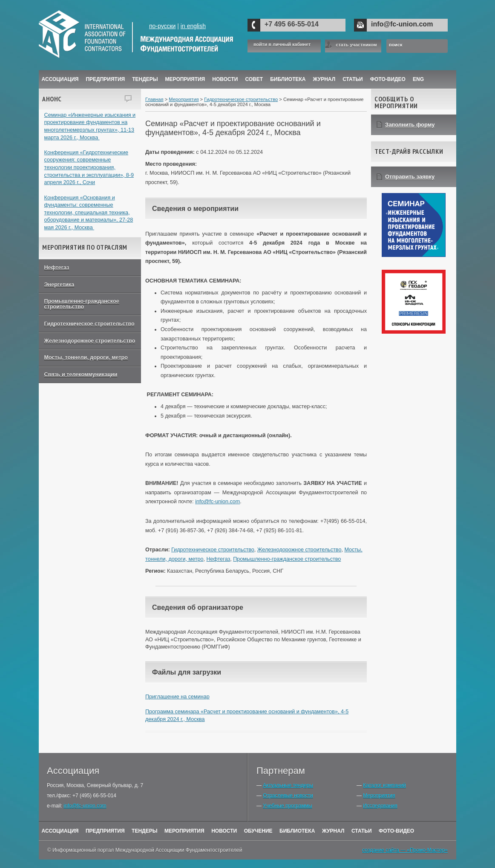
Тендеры (145, 79)
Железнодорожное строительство (90, 341)
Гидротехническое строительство (89, 324)
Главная (154, 99)
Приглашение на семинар (177, 697)
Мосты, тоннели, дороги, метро (86, 358)
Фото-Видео (388, 79)
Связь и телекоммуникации (81, 375)
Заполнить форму (410, 125)
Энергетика (59, 285)
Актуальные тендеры (288, 785)
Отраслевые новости (288, 796)
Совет (254, 79)
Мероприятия (185, 79)
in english (193, 26)
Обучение (258, 831)
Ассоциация (60, 79)
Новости (225, 79)
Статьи (353, 79)
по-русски (162, 26)
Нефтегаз (57, 268)
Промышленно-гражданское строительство (82, 304)
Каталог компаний (384, 785)
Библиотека (288, 79)
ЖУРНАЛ (324, 79)
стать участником (356, 45)
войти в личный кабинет (282, 45)
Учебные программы (287, 806)
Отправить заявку (410, 177)
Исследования (380, 806)
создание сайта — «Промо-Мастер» (405, 850)
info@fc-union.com (402, 24)
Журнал (333, 831)
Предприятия (105, 79)
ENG (418, 79)
